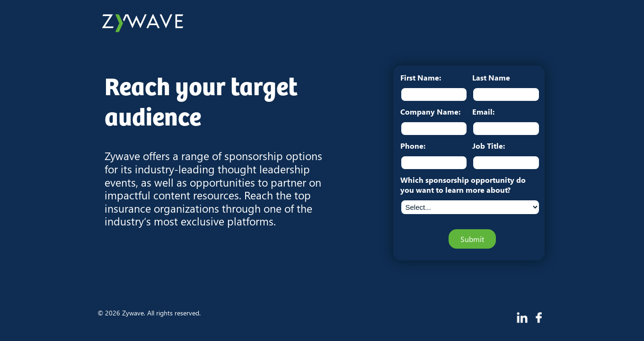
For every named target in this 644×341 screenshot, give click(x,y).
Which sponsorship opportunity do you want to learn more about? (463, 185)
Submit (472, 239)
